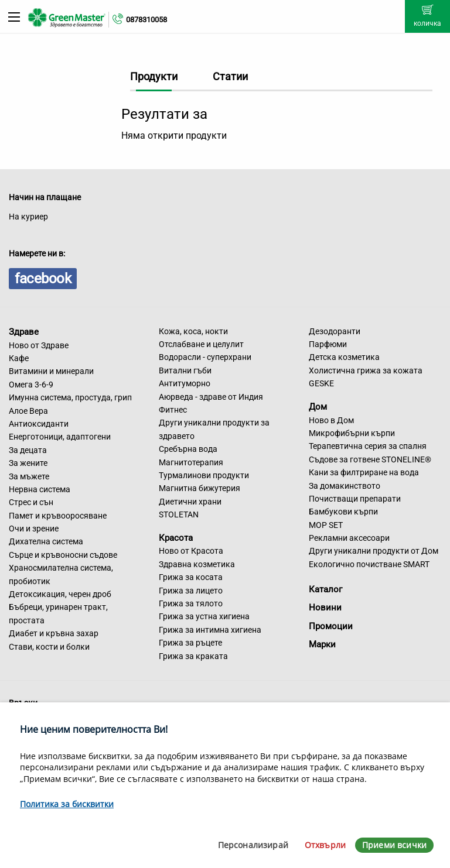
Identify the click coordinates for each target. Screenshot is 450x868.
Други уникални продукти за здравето (214, 429)
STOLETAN (179, 514)
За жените (28, 463)
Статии (230, 76)
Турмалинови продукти (204, 475)
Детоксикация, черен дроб (60, 594)
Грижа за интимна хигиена (210, 630)
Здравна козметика (197, 564)
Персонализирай (253, 845)
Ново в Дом (331, 420)
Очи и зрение (34, 529)
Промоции (331, 626)
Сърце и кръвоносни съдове (63, 555)
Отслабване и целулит (201, 344)
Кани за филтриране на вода (364, 472)
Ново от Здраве (39, 345)
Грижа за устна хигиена (204, 616)
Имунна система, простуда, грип (70, 397)
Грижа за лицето (191, 591)
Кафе (19, 358)
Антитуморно (185, 383)
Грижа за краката (193, 656)
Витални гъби (185, 370)
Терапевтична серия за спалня (368, 446)
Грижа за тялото (191, 603)
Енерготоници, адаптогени (60, 437)
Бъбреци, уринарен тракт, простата (58, 613)
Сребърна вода (188, 449)
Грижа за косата (191, 577)
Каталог (325, 589)
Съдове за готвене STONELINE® (370, 459)
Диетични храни (190, 502)
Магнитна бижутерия (200, 488)
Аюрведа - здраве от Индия (211, 397)
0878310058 (146, 20)
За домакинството (345, 486)
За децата (28, 450)
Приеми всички (394, 845)
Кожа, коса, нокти (193, 331)
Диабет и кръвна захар (54, 633)
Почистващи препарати (355, 499)
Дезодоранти (335, 331)
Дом (318, 407)
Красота (176, 537)
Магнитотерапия (191, 462)
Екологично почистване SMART (369, 564)
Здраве (24, 332)
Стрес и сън (31, 502)
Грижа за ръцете (190, 643)
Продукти (154, 76)
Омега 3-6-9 (31, 385)
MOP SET (326, 525)
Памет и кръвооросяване (58, 516)
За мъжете (29, 476)
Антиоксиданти (39, 424)
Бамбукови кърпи (343, 512)
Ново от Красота (191, 551)
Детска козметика (344, 357)
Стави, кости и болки (49, 647)
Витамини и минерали (51, 371)
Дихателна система (46, 541)
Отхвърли (325, 845)
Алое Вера (28, 411)
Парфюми (328, 344)
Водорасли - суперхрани (205, 357)
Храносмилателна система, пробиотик (61, 574)
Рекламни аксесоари (349, 538)
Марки (322, 644)
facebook (43, 279)
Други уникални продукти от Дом (374, 551)
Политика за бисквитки (67, 804)
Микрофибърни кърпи (352, 433)
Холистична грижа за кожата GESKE (366, 377)
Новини (325, 608)
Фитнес (173, 410)
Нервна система (40, 489)
